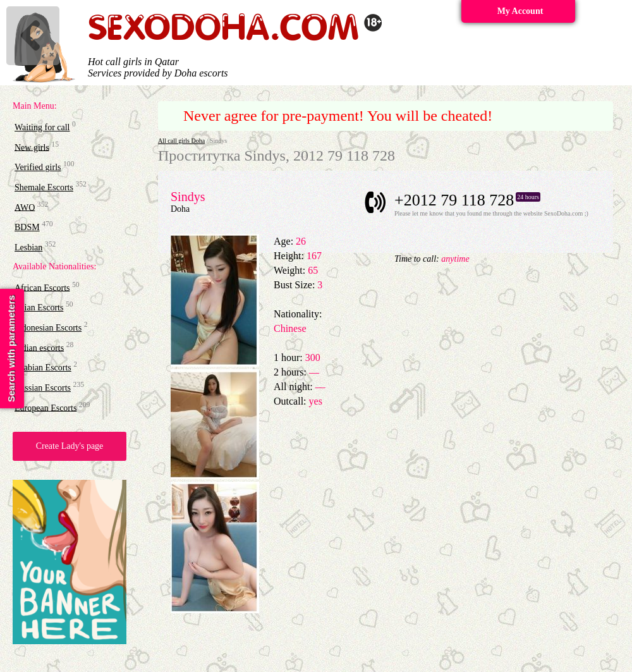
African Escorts (42, 287)
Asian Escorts (39, 308)
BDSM (27, 227)
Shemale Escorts (44, 187)
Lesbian (28, 247)
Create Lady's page (70, 446)
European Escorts (46, 407)
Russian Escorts (43, 388)
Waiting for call (42, 127)
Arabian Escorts (43, 368)
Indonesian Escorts (48, 328)
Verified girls (38, 167)
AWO (25, 207)
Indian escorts (39, 347)
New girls (32, 147)
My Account (520, 11)
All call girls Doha (181, 141)
